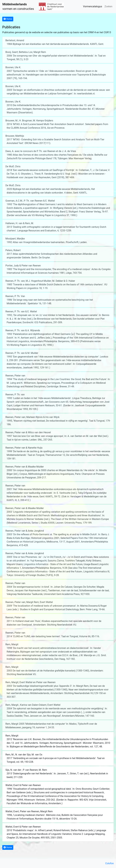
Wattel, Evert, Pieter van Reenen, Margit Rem (29, 811)
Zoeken (108, 6)
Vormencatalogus (93, 6)
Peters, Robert (13, 250)
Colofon (110, 863)
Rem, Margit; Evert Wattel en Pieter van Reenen (30, 682)
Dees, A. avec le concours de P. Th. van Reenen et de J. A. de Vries (41, 151)
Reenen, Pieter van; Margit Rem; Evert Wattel (29, 602)
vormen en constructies (18, 7)
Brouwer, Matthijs (15, 136)
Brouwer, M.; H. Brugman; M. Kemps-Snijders (29, 121)
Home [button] (8, 19)
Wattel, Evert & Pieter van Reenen (23, 785)
